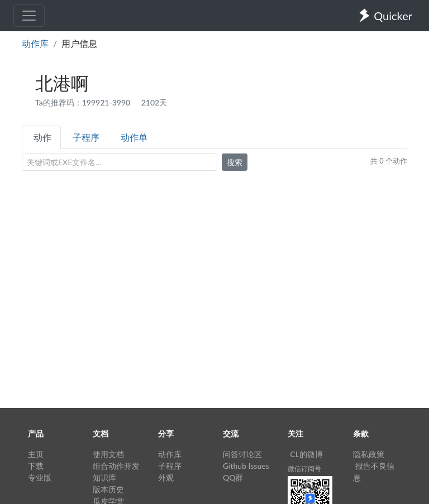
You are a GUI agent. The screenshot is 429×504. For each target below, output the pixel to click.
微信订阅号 (304, 469)
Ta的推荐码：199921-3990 (84, 102)
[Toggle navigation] (29, 16)
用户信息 (79, 43)
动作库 (35, 43)
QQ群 (233, 477)
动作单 (134, 137)
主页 (36, 454)
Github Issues (246, 466)
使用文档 (108, 454)
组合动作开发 (116, 466)
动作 (42, 137)
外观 (166, 477)
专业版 (40, 477)
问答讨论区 (242, 454)
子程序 (86, 137)
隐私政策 (369, 454)
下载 (36, 466)
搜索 (235, 162)
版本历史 (108, 489)
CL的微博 (306, 454)
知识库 (104, 477)
